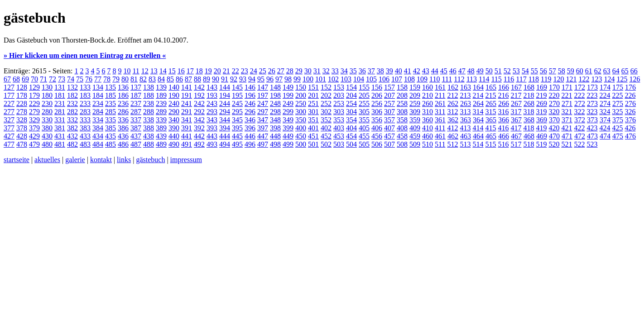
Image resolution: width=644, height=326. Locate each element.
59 (571, 71)
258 (402, 103)
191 (187, 95)
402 (326, 128)
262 (453, 103)
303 (339, 112)
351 (313, 120)
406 (377, 128)
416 (503, 128)
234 (98, 103)
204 (351, 95)
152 (326, 87)
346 (250, 120)
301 (313, 112)
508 (402, 144)
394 (225, 128)
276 (630, 103)
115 (496, 79)
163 (466, 87)
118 (534, 79)
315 (490, 112)
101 (321, 79)
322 (579, 112)
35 (353, 71)
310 (428, 112)
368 (529, 120)
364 (478, 120)
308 (402, 112)
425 (617, 128)
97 (279, 79)
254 (351, 103)
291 (187, 112)
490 (174, 144)
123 (596, 79)
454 (351, 136)
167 (516, 87)
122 (584, 79)
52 (507, 71)
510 (428, 144)
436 (123, 136)
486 (123, 144)
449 (288, 136)
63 (607, 71)
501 (313, 144)
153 (339, 87)
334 (98, 120)
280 (47, 112)
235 (111, 103)
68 (16, 79)
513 (465, 144)
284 (98, 112)
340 (174, 120)
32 (326, 71)
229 (34, 103)
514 (478, 144)
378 (22, 128)
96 (270, 79)
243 (212, 103)
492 (199, 144)
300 (301, 112)
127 (9, 87)
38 (380, 71)
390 (174, 128)
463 (466, 136)
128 (22, 87)
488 (149, 144)
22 (235, 71)
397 (263, 128)
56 (543, 71)
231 (60, 103)
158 (402, 87)
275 (618, 103)
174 (605, 87)
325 (617, 112)
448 (275, 136)
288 (149, 112)
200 (301, 95)
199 (288, 95)
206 (377, 95)
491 (187, 144)
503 (339, 144)
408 (402, 128)
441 (187, 136)
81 (134, 79)
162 (453, 87)
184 (98, 95)
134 (98, 87)
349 (288, 120)
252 (326, 103)
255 (364, 103)
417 (516, 128)
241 (187, 103)
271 (567, 103)
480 (47, 144)
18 (199, 71)
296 (250, 112)
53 (516, 71)
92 (234, 79)
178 (22, 95)
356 (377, 120)
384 (98, 128)
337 (136, 120)
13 (154, 71)
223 (592, 95)
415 (490, 128)
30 (308, 71)
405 (364, 128)
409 (415, 128)
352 (326, 120)
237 (136, 103)
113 (472, 79)
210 (428, 95)
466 (504, 136)
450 (301, 136)
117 (521, 79)
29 (299, 71)
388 (149, 128)
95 (261, 79)
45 (444, 71)
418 (529, 128)
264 (478, 103)
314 (478, 112)
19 (208, 71)
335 (111, 120)
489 (161, 144)
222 (579, 95)
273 (592, 103)
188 (149, 95)
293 (212, 112)
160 (428, 87)
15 (172, 71)
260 (428, 103)
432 (72, 136)
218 (529, 95)
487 (136, 144)
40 (399, 71)
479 (34, 144)
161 (440, 87)
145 (237, 87)
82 (143, 79)
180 (47, 95)
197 (263, 95)
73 (62, 79)
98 (288, 79)
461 (440, 136)
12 (145, 71)
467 (516, 136)
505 (364, 144)
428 (22, 136)
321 (567, 112)
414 (478, 128)
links (124, 160)
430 (47, 136)
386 (123, 128)
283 (85, 112)
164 (478, 87)
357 (389, 120)
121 (571, 79)
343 (212, 120)
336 (123, 120)
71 (43, 79)
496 (250, 144)
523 (592, 144)
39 (389, 71)
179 (34, 95)
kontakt (101, 160)
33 (335, 71)
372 (580, 120)
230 (47, 103)
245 (237, 103)
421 (567, 128)
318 (529, 112)
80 (125, 79)
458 (402, 136)
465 (491, 136)
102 (333, 79)
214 (478, 95)
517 (516, 144)
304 (351, 112)
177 (9, 95)
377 (9, 128)
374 (605, 120)
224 (605, 95)
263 (466, 103)
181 (60, 95)
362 (453, 120)
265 (491, 103)
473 (592, 136)
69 (25, 79)
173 (592, 87)
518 (529, 144)
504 (351, 144)
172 (580, 87)
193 (212, 95)
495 (237, 144)
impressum (186, 160)
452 (326, 136)
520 (554, 144)
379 (34, 128)
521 (567, 144)
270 (554, 103)
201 (313, 95)
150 (301, 87)
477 (9, 144)
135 (111, 87)
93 (243, 79)
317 (516, 112)
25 (263, 71)
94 (252, 79)
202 (326, 95)
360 (428, 120)
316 (503, 112)
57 (553, 71)
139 (161, 87)
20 (217, 71)
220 (554, 95)
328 (22, 120)
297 (263, 112)
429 (34, 136)
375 (618, 120)
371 (567, 120)
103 (346, 79)
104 (359, 79)
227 (9, 103)
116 (509, 79)
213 (465, 95)
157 (389, 87)
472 (580, 136)
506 (377, 144)
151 (313, 87)
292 (199, 112)
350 (301, 120)
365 (491, 120)
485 (111, 144)
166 (504, 87)
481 (60, 144)
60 (580, 71)
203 (339, 95)
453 (339, 136)
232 (72, 103)
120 (558, 79)
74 (71, 79)
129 (34, 87)
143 (212, 87)
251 (313, 103)
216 (503, 95)
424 (605, 128)
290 (174, 112)
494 (225, 144)
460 (428, 136)
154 (351, 87)
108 (409, 79)
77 (98, 79)
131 (60, 87)
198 (275, 95)
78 (107, 79)
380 (47, 128)
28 (290, 71)
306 (377, 112)
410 (428, 128)
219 (541, 95)
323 (592, 112)
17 (190, 71)
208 (402, 95)
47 (462, 71)
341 (187, 120)
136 (123, 87)
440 (174, 136)
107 (397, 79)
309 (415, 112)
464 (478, 136)
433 (85, 136)
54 (525, 71)
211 (440, 95)
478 (22, 144)
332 (72, 120)
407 (389, 128)
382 (72, 128)
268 (529, 103)
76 (89, 79)
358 (402, 120)
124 (609, 79)
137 (136, 87)
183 (85, 95)
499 (288, 144)
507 (389, 144)
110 (435, 79)
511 (440, 144)
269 (542, 103)
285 (111, 112)
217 (516, 95)
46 (453, 71)
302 (326, 112)
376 (630, 120)
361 (440, 120)
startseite (17, 160)
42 (417, 71)
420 (554, 128)
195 (237, 95)
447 (263, 136)
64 (616, 71)
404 (351, 128)
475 (618, 136)
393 (212, 128)
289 (161, 112)
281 (60, 112)
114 (484, 79)
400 (301, 128)
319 (541, 112)
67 (7, 79)
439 (161, 136)
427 (9, 136)
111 (447, 79)
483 (85, 144)
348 (275, 120)
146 (250, 87)
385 (111, 128)
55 (534, 71)
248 (275, 103)
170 (554, 87)
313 (465, 112)
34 (344, 71)
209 (415, 95)
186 (123, 95)
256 (377, 103)
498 (275, 144)
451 (313, 136)
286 (123, 112)
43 (426, 71)
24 (254, 71)
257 (389, 103)
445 (237, 136)
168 (529, 87)
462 (453, 136)
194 (225, 95)
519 (541, 144)
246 (250, 103)
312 (452, 112)
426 (630, 128)
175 (618, 87)
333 (85, 120)
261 (440, 103)
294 (225, 112)
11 (136, 71)
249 (288, 103)
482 (72, 144)
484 (98, 144)
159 (415, 87)
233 (85, 103)
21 (226, 71)
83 (152, 79)
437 (136, 136)
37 (371, 71)
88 (197, 79)
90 (216, 79)
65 (625, 71)
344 (225, 120)
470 (554, 136)
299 (288, 112)
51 (498, 71)
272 (580, 103)
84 (161, 79)
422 (579, 128)
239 (161, 103)
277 (9, 112)
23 (245, 71)
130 (47, 87)
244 (225, 103)
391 (187, 128)
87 (188, 79)
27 (281, 71)
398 (275, 128)
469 (542, 136)
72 (53, 79)
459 (415, 136)
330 (47, 120)
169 (542, 87)
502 (326, 144)
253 (339, 103)
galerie (75, 160)
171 (567, 87)
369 (542, 120)
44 (435, 71)
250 (301, 103)
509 (415, 144)
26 (272, 71)
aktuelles (47, 160)
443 (212, 136)
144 (225, 87)
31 (317, 71)
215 (490, 95)
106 (384, 79)
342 (199, 120)
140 (174, 87)
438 (149, 136)
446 (250, 136)
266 (504, 103)
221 (567, 95)
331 (60, 120)
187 (136, 95)
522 (579, 144)
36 (362, 71)
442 (199, 136)
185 (111, 95)
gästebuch (150, 160)
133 (85, 87)
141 (187, 87)
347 (263, 120)
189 (161, 95)
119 (546, 79)
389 (161, 128)
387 (136, 128)
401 (313, 128)
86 (179, 79)
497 (263, 144)
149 (288, 87)
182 (72, 95)
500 (301, 144)
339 (161, 120)
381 (60, 128)
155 (364, 87)
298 (275, 112)
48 (471, 71)
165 (491, 87)
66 (634, 71)
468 (529, 136)
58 (562, 71)
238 (149, 103)
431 (60, 136)
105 (371, 79)
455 (364, 136)
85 (170, 79)
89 (207, 79)
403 (339, 128)
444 (225, 136)
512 (452, 144)
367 (516, 120)
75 (80, 79)
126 (634, 79)
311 (440, 112)
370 (554, 120)
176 (630, 87)
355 (364, 120)
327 (9, 120)
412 (452, 128)
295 (237, 112)
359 (415, 120)
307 (389, 112)
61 (589, 71)
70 (34, 79)
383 (85, 128)
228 (22, 103)
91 (225, 79)
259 (415, 103)
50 (489, 71)
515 (490, 144)
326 (630, 112)
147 (263, 87)
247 (263, 103)
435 (111, 136)
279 (34, 112)
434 (98, 136)
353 (339, 120)
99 (297, 79)
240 (174, 103)
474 (605, 136)
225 (617, 95)
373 (592, 120)
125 (622, 79)
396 (250, 128)
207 (389, 95)
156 (377, 87)
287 (136, 112)
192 (199, 95)
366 (504, 120)
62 (598, 71)
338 (149, 120)
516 (503, 144)
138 (149, 87)
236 (123, 103)
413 (465, 128)
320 (554, 112)
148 (275, 87)
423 (592, 128)
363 (466, 120)
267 (516, 103)
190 (174, 95)
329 (34, 120)
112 (459, 79)
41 (408, 71)
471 (567, 136)
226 (630, 95)
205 (364, 95)
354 (351, 120)
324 (605, 112)
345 (237, 120)
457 (389, 136)
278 (22, 112)
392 (199, 128)
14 (163, 71)
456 (377, 136)
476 (630, 136)
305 (364, 112)
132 (72, 87)
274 (605, 103)
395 (237, 128)
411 (440, 128)
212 (452, 95)
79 (116, 79)
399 (288, 128)
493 (212, 144)
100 (308, 79)
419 (541, 128)
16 (181, 71)
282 (72, 112)
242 (199, 103)
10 (127, 71)
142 (199, 87)
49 (480, 71)
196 (250, 95)
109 (422, 79)
